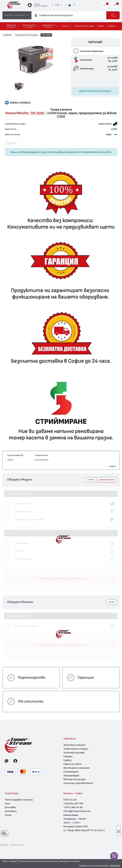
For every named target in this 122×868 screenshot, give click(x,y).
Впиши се (16, 152)
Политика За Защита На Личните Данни (38, 861)
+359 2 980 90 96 (73, 807)
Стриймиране (71, 772)
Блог (7, 804)
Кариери (68, 756)
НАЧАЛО (8, 35)
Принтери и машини (74, 745)
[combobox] (69, 15)
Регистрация (41, 6)
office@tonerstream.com (77, 811)
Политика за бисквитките (78, 783)
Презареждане (71, 776)
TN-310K (46, 35)
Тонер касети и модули (27, 35)
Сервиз (67, 760)
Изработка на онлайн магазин (94, 866)
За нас (8, 815)
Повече (112, 466)
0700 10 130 (70, 800)
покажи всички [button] (107, 480)
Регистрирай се (31, 152)
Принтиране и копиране (76, 768)
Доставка (10, 807)
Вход (37, 4)
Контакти (11, 811)
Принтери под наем (74, 753)
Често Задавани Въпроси (19, 800)
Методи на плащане (75, 779)
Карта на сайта (72, 764)
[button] (91, 480)
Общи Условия (9, 861)
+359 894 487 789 (73, 804)
